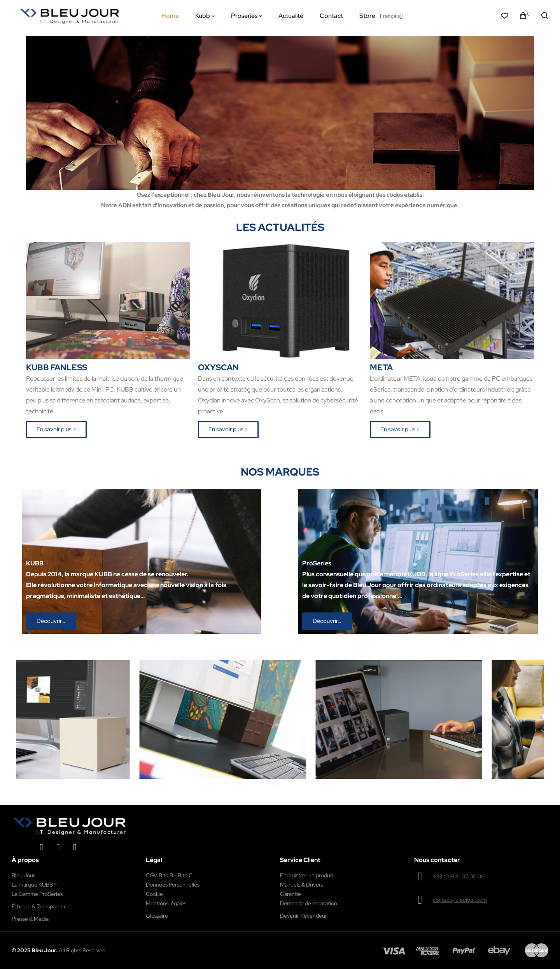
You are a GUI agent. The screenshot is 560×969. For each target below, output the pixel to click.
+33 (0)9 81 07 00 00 (459, 876)
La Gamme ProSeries (37, 894)
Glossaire (157, 916)
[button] (56, 429)
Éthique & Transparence (41, 906)
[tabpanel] (171, 720)
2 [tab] (284, 785)
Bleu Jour (23, 875)
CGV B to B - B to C (169, 875)
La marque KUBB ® (34, 885)
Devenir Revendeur (304, 916)
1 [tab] (276, 785)
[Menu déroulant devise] (391, 16)
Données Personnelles (173, 885)
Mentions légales (166, 903)
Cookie (154, 894)
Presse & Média (30, 919)
